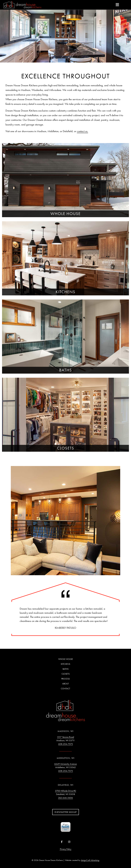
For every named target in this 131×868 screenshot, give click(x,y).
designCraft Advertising (90, 860)
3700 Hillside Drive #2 (66, 791)
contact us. (82, 131)
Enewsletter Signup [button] (66, 812)
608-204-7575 (66, 744)
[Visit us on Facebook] (62, 842)
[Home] (22, 5)
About (65, 684)
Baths (66, 669)
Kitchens (65, 664)
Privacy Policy (66, 849)
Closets (66, 674)
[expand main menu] (117, 5)
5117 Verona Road (66, 737)
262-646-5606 (65, 798)
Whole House (66, 659)
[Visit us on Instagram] (69, 842)
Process (65, 679)
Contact (65, 689)
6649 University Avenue (65, 764)
